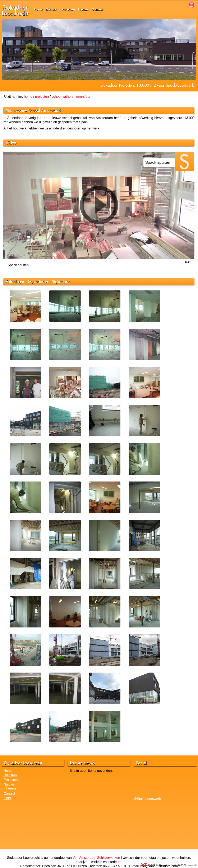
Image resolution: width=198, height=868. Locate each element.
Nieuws (83, 9)
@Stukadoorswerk (147, 799)
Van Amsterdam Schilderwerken (96, 858)
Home (38, 9)
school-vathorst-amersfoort (72, 97)
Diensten (52, 9)
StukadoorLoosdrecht (15, 10)
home (28, 97)
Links (7, 798)
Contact (97, 9)
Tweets (11, 788)
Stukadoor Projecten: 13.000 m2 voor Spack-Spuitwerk (147, 85)
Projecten (68, 9)
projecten (42, 97)
